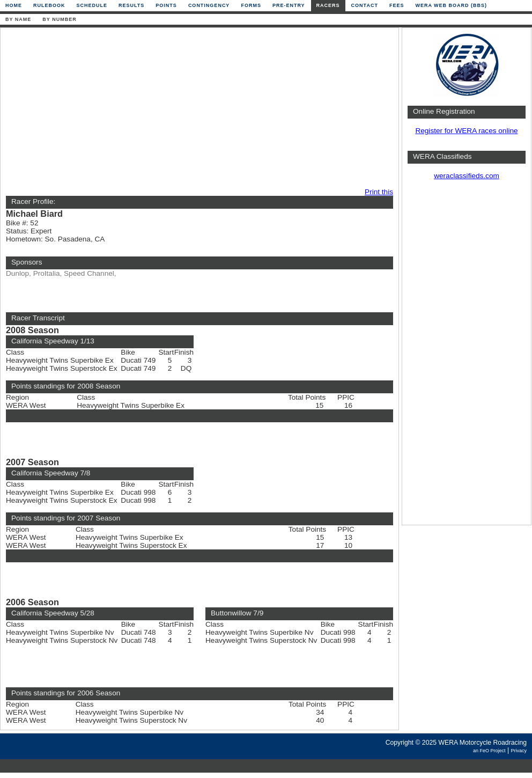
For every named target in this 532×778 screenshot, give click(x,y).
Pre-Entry (289, 5)
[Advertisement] (149, 108)
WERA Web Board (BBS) (451, 5)
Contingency (209, 5)
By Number (59, 19)
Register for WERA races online (466, 131)
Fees (397, 5)
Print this (379, 192)
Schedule (92, 5)
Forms (251, 5)
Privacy (519, 751)
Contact (365, 5)
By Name (18, 19)
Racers (328, 5)
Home (14, 5)
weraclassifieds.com (467, 176)
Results (131, 5)
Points (166, 5)
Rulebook (49, 5)
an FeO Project (489, 751)
